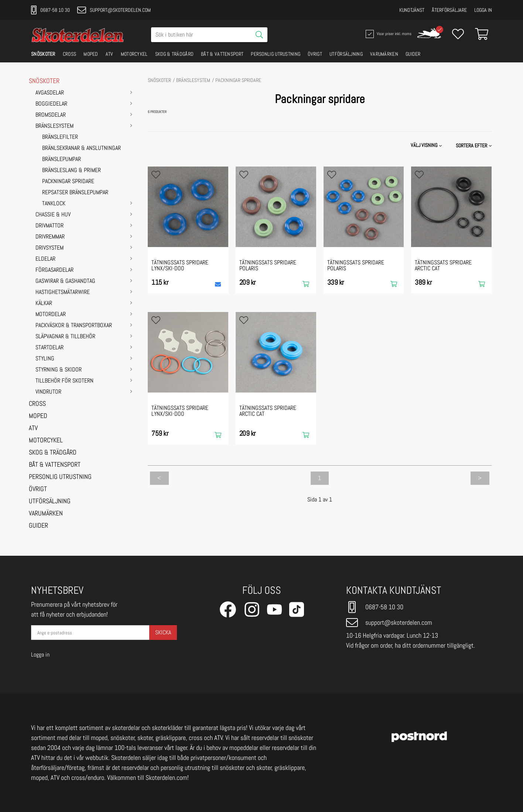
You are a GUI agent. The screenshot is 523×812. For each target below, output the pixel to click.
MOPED (91, 54)
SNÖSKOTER (43, 54)
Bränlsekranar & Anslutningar (81, 148)
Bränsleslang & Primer (71, 171)
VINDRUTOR (48, 392)
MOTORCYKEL (134, 54)
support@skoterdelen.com (114, 10)
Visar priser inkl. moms (388, 34)
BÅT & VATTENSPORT (222, 54)
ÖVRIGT (315, 54)
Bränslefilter (60, 137)
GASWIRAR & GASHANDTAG (65, 281)
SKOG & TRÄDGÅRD (175, 54)
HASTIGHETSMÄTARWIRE (63, 292)
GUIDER (413, 54)
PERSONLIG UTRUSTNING (276, 54)
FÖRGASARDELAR (54, 270)
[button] (474, 145)
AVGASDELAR (50, 93)
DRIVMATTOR (49, 226)
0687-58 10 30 (50, 10)
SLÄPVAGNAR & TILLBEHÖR (65, 337)
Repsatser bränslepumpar (75, 193)
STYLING (45, 359)
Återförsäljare (449, 10)
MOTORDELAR (51, 315)
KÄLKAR (44, 304)
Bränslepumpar (61, 160)
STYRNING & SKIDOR (59, 370)
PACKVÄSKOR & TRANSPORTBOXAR (74, 326)
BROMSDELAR (51, 115)
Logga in (483, 10)
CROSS (70, 54)
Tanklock (54, 204)
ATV (110, 54)
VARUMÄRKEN (384, 54)
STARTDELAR (49, 348)
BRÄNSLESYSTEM (54, 126)
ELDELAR (45, 259)
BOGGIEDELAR (51, 104)
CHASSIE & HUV (53, 215)
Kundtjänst (412, 10)
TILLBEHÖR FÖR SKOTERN (64, 381)
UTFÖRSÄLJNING (346, 54)
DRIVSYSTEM (49, 248)
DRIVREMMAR (50, 237)
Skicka (163, 632)
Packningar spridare (68, 182)
